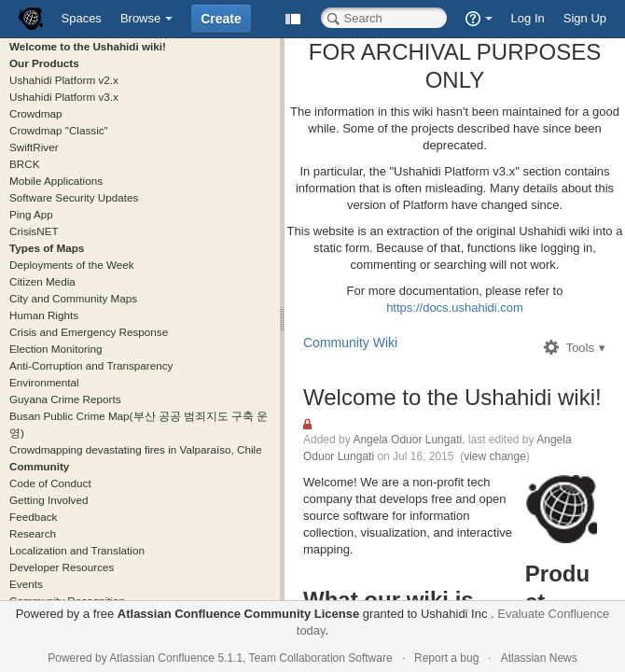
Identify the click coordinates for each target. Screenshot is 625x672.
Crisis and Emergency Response (89, 332)
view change (495, 456)
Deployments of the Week (72, 265)
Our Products (44, 63)
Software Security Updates (74, 197)
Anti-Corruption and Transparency (91, 365)
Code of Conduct (50, 483)
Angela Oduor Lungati (407, 440)
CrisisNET (34, 231)
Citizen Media (42, 281)
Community (39, 466)
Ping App (31, 214)
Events (26, 584)
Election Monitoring (56, 349)
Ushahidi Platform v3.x (64, 97)
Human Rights (44, 315)
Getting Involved (49, 500)
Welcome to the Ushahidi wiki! (88, 46)
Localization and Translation (77, 550)
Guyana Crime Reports (65, 399)
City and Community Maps (73, 298)
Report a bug (446, 658)
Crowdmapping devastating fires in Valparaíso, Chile (136, 449)
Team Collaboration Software (321, 658)
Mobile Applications (56, 181)
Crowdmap (36, 113)
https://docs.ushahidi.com (455, 308)
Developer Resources (62, 567)
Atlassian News (539, 658)
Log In (528, 18)
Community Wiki (350, 343)
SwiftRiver (34, 147)
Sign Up (585, 18)
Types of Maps (47, 248)
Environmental (44, 382)
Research (33, 533)
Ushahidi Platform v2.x (64, 80)
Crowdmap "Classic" (59, 130)
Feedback (33, 517)
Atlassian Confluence (162, 658)
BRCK (24, 164)
